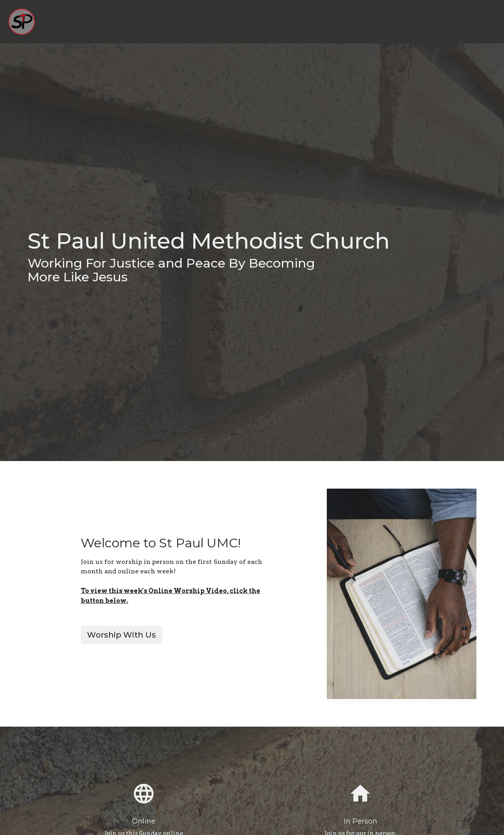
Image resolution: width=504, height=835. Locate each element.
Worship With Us (121, 635)
